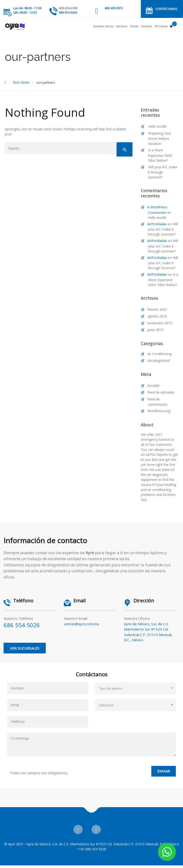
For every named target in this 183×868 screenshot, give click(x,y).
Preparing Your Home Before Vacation (160, 139)
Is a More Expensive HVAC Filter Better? (160, 155)
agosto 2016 (157, 316)
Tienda (134, 26)
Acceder (153, 386)
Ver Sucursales (25, 648)
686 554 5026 (22, 625)
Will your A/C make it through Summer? (163, 172)
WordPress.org (159, 411)
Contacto (146, 26)
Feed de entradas (161, 392)
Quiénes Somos (103, 26)
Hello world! (157, 126)
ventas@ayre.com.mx (81, 624)
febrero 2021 (157, 309)
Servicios (122, 26)
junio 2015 (155, 330)
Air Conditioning (159, 354)
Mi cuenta (161, 26)
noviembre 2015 (160, 323)
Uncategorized (158, 360)
